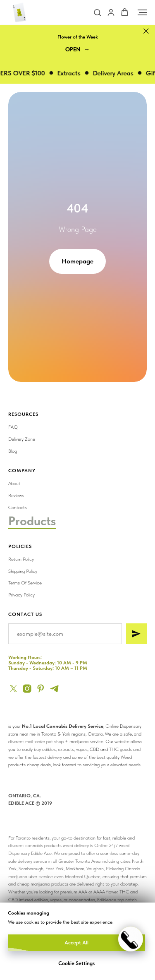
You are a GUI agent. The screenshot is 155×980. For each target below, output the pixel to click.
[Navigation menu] (142, 12)
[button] (97, 12)
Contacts (18, 507)
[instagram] (27, 689)
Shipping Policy (23, 571)
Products (32, 521)
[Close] (146, 31)
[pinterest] (41, 689)
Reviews (16, 495)
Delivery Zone (22, 439)
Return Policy (21, 559)
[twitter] (13, 689)
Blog (13, 451)
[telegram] (54, 689)
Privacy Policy (21, 595)
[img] (106, 513)
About (14, 483)
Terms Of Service (25, 583)
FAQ (13, 427)
